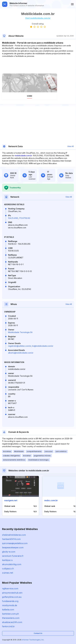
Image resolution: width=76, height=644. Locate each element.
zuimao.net (8, 573)
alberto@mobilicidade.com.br (21, 353)
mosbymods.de (10, 605)
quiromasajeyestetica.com (15, 543)
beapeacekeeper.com (13, 547)
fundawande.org (10, 601)
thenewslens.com (11, 618)
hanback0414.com (11, 539)
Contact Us (38, 633)
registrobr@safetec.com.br (20, 346)
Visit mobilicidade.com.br (38, 18)
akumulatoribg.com (12, 564)
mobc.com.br (51, 500)
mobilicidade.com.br (23, 156)
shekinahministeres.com (14, 535)
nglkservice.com (10, 589)
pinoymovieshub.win (12, 593)
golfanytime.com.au (12, 597)
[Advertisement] (38, 65)
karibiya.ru (7, 560)
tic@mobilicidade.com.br (43, 346)
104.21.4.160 (13, 218)
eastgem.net (11, 500)
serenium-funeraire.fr (13, 556)
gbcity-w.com (9, 552)
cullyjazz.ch (8, 569)
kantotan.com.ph (10, 614)
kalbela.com (8, 610)
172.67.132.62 (25, 218)
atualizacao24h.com (12, 622)
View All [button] (70, 146)
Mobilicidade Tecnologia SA (20, 332)
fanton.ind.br (8, 626)
